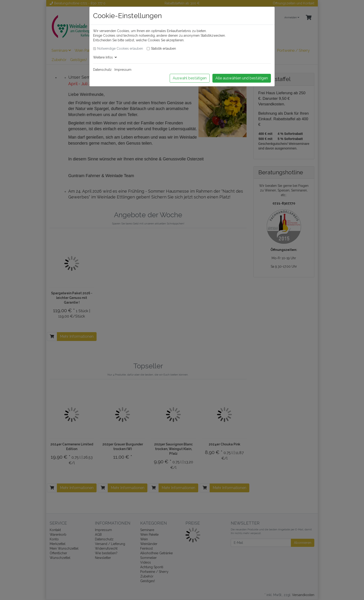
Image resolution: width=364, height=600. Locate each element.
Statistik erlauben (163, 49)
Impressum (123, 70)
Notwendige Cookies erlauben (120, 49)
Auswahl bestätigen (190, 78)
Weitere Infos (105, 57)
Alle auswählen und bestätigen (242, 78)
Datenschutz (102, 70)
